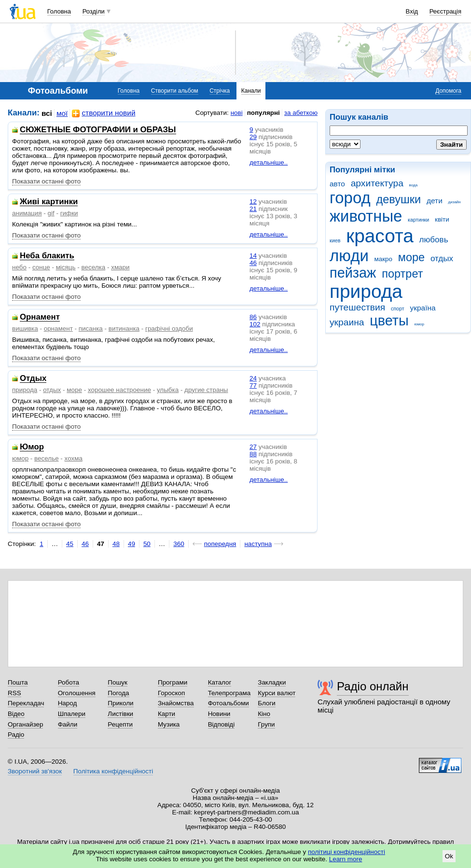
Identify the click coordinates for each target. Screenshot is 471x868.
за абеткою (301, 113)
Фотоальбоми (229, 703)
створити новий (104, 113)
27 (253, 447)
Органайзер (25, 724)
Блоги (267, 703)
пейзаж (353, 273)
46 (253, 263)
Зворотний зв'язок (35, 771)
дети (435, 201)
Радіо (16, 735)
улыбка (168, 390)
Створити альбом (175, 91)
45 (70, 544)
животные (366, 216)
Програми (173, 682)
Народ (68, 703)
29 (253, 137)
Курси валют (277, 693)
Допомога (448, 91)
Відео (16, 714)
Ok (449, 856)
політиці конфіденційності (346, 852)
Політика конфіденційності (113, 771)
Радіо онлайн (373, 686)
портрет (402, 274)
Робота (69, 682)
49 (132, 544)
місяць (66, 267)
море (411, 257)
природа (366, 291)
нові (237, 113)
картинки (418, 220)
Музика (169, 724)
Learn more (346, 859)
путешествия (357, 307)
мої (62, 113)
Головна (59, 11)
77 (253, 385)
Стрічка (220, 91)
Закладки (272, 682)
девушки (398, 199)
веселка (94, 267)
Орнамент (40, 317)
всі (47, 113)
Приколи (120, 703)
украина (347, 322)
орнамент (58, 329)
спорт (398, 308)
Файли (68, 724)
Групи (266, 724)
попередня (220, 544)
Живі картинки (49, 202)
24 (253, 378)
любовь (434, 240)
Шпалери (72, 714)
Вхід (412, 11)
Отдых (33, 379)
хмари (120, 267)
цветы (389, 321)
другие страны (206, 390)
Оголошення (77, 693)
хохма (74, 458)
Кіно (264, 714)
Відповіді (222, 724)
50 (147, 544)
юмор (419, 324)
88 (253, 454)
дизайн (455, 202)
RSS (14, 693)
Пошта (18, 682)
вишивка (25, 329)
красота (380, 236)
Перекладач (26, 703)
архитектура (377, 183)
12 (253, 202)
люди (349, 256)
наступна (258, 544)
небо (19, 267)
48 (116, 544)
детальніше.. (269, 162)
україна (423, 308)
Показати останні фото (46, 181)
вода (414, 185)
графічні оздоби (169, 329)
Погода (118, 693)
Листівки (120, 714)
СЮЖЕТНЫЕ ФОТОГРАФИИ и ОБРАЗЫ (98, 130)
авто (337, 184)
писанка (91, 329)
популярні (263, 113)
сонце (41, 267)
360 (179, 544)
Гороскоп (171, 693)
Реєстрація (445, 11)
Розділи (94, 11)
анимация (27, 213)
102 (255, 324)
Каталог (220, 682)
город (350, 198)
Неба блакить (47, 256)
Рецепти (120, 724)
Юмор (32, 447)
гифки (69, 213)
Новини (219, 714)
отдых (442, 259)
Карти (166, 714)
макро (384, 259)
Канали (251, 91)
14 (253, 256)
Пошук (118, 682)
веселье (47, 458)
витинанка (124, 329)
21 (253, 209)
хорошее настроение (119, 390)
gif (51, 213)
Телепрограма (229, 693)
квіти (442, 219)
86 (253, 317)
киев (335, 240)
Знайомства (176, 703)
